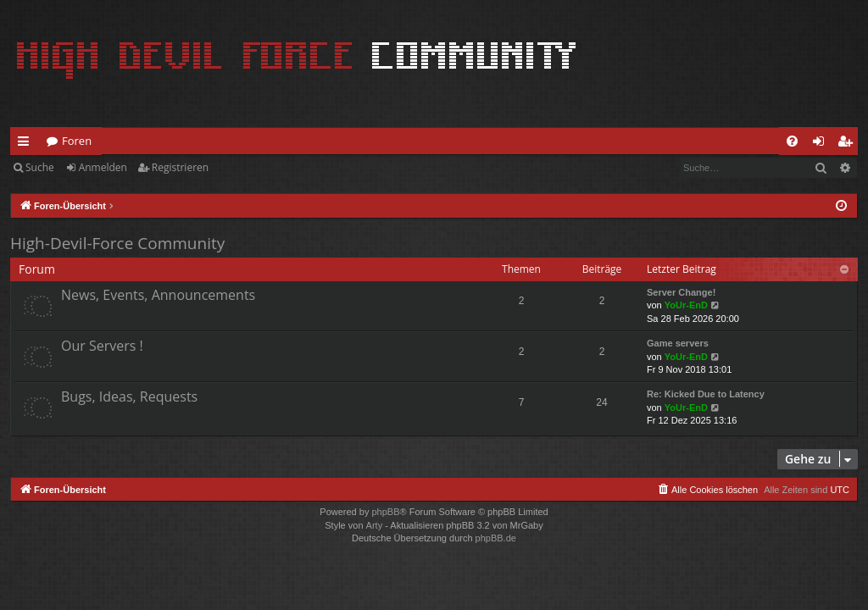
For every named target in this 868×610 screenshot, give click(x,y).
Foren (77, 141)
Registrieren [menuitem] (849, 144)
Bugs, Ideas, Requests (129, 396)
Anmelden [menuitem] (823, 144)
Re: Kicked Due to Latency (706, 394)
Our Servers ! (102, 346)
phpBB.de (496, 538)
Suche (40, 167)
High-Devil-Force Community (117, 243)
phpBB (385, 512)
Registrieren (180, 167)
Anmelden (103, 167)
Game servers (678, 343)
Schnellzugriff (27, 144)
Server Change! (681, 292)
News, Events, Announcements (158, 295)
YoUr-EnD (686, 305)
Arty (375, 525)
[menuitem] (792, 141)
